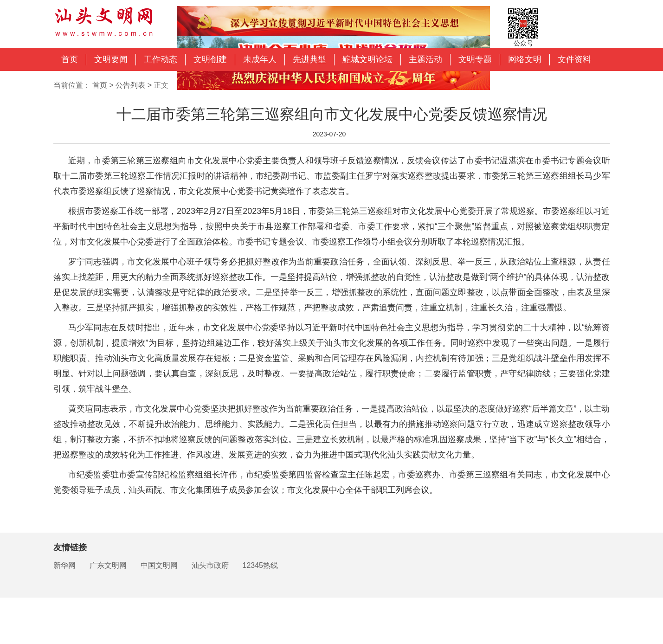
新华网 (64, 565)
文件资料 (574, 59)
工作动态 (161, 59)
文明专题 (475, 59)
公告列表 (130, 85)
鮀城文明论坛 (367, 59)
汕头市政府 (210, 565)
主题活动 (425, 59)
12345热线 (261, 565)
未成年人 (260, 59)
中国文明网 (159, 565)
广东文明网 (108, 565)
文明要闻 (111, 59)
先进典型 (309, 59)
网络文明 (525, 59)
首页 (70, 59)
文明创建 (210, 59)
